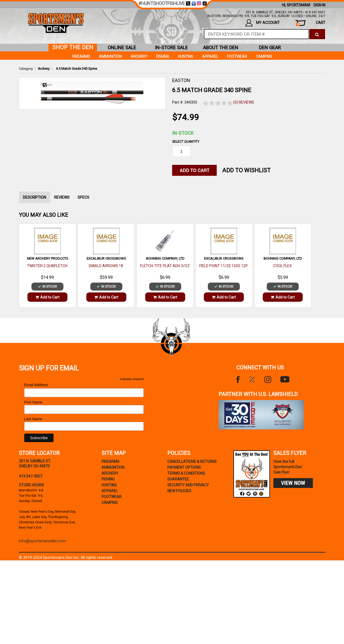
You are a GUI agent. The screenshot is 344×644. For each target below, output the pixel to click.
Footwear (237, 56)
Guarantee (178, 479)
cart (311, 23)
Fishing (163, 56)
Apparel (210, 56)
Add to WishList (246, 170)
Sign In (319, 5)
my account (263, 23)
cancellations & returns (192, 462)
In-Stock (183, 133)
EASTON (181, 80)
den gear (270, 48)
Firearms (81, 56)
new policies (179, 491)
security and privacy (188, 485)
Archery (44, 69)
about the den (221, 48)
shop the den (73, 47)
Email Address (38, 385)
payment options (184, 467)
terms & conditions (186, 473)
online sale (122, 48)
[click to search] (317, 34)
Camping (264, 56)
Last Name (33, 419)
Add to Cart (47, 297)
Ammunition (110, 56)
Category (26, 69)
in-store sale (171, 48)
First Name (33, 402)
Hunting (186, 56)
